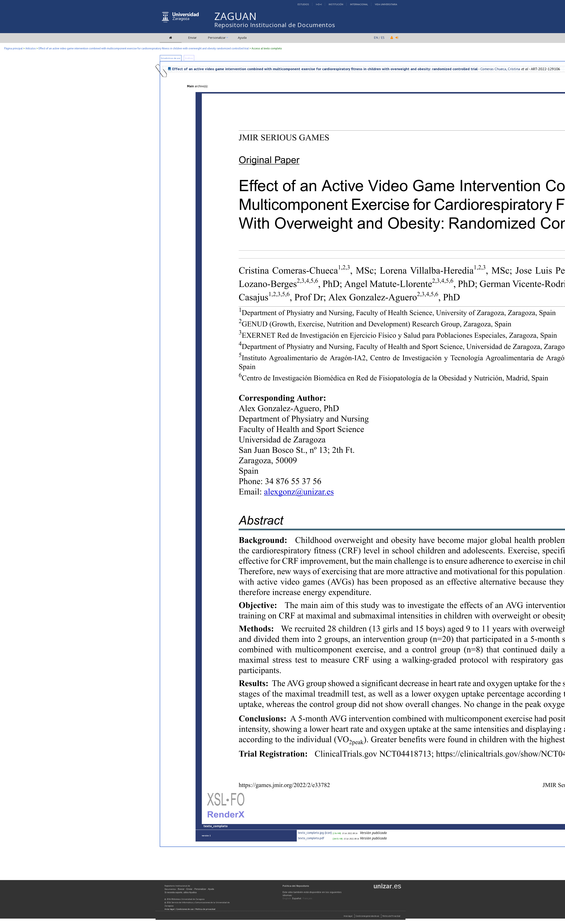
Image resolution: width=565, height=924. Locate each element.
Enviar (192, 37)
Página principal (13, 48)
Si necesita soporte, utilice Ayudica (181, 892)
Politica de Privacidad (391, 916)
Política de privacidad (205, 909)
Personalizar (217, 37)
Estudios (303, 4)
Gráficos (189, 58)
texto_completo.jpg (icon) (315, 833)
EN (376, 37)
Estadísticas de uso (171, 58)
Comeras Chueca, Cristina (500, 69)
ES (383, 37)
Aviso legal (170, 909)
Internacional (359, 4)
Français (307, 898)
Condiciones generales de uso (367, 916)
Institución (336, 4)
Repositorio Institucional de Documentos (275, 25)
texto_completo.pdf (311, 838)
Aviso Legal (348, 916)
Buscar (181, 889)
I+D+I (319, 4)
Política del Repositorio (296, 886)
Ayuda (242, 37)
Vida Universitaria (386, 4)
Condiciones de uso (185, 909)
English (287, 898)
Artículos (31, 48)
